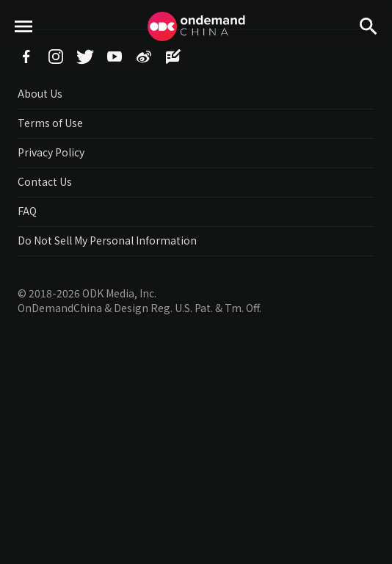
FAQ (27, 211)
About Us (40, 93)
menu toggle (24, 52)
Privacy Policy (51, 152)
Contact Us (45, 181)
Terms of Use (50, 123)
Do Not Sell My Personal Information (107, 240)
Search (369, 52)
